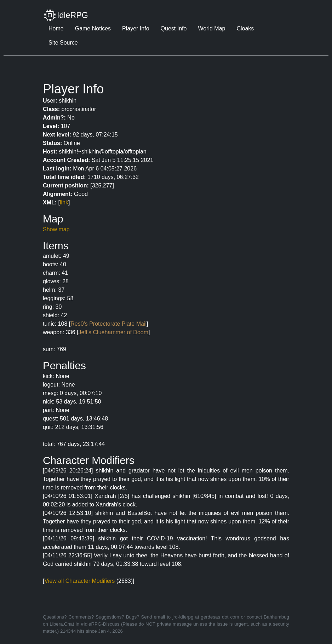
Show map (56, 229)
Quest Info (174, 28)
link (64, 202)
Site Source (63, 43)
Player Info (136, 28)
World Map (211, 28)
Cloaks (245, 28)
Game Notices (93, 28)
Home (56, 28)
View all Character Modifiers (79, 581)
